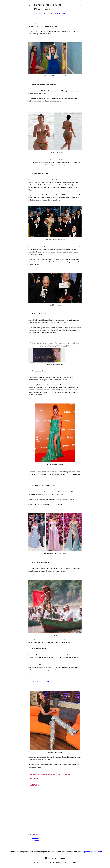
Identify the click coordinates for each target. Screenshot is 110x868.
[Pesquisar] (80, 5)
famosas (44, 775)
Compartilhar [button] (33, 778)
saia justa (66, 775)
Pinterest (36, 838)
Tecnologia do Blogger (55, 858)
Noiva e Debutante (52, 14)
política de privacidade (93, 852)
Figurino (38, 14)
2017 (39, 775)
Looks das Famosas (55, 775)
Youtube (35, 840)
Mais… (65, 14)
